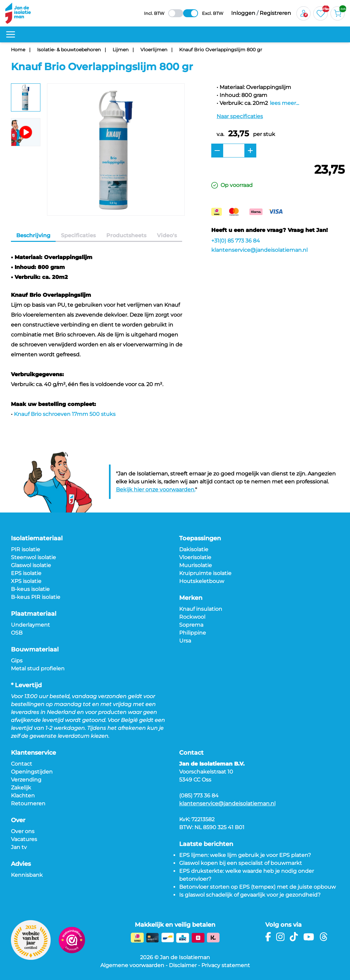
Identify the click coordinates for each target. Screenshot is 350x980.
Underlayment (30, 625)
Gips (17, 661)
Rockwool (192, 617)
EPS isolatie (26, 573)
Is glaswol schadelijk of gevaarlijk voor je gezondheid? (250, 895)
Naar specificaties (240, 116)
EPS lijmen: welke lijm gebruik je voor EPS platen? (245, 855)
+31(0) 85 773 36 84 (236, 241)
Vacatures (24, 839)
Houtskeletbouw (202, 581)
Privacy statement (226, 965)
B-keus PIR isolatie (36, 597)
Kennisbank (27, 875)
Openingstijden (32, 772)
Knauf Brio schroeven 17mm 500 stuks (65, 414)
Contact (22, 764)
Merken (191, 598)
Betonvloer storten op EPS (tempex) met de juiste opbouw (257, 887)
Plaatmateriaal (34, 614)
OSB (17, 633)
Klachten (23, 796)
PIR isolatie (25, 549)
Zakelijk (21, 788)
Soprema (191, 625)
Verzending (26, 780)
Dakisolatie (194, 549)
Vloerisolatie (195, 557)
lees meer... (284, 103)
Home (18, 50)
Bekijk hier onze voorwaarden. (155, 490)
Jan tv (19, 847)
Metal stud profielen (38, 668)
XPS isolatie (26, 581)
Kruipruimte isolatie (205, 573)
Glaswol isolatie (31, 565)
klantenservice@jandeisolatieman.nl (259, 250)
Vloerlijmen (154, 50)
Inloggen (243, 13)
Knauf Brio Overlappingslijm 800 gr (221, 50)
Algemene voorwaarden (132, 965)
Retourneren (28, 803)
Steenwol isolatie (33, 557)
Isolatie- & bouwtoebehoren (69, 50)
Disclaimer (183, 965)
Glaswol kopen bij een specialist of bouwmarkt (241, 863)
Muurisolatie (196, 565)
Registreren (275, 13)
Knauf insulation (201, 609)
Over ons (23, 831)
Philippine (193, 633)
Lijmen (121, 50)
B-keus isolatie (30, 589)
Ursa (185, 641)
